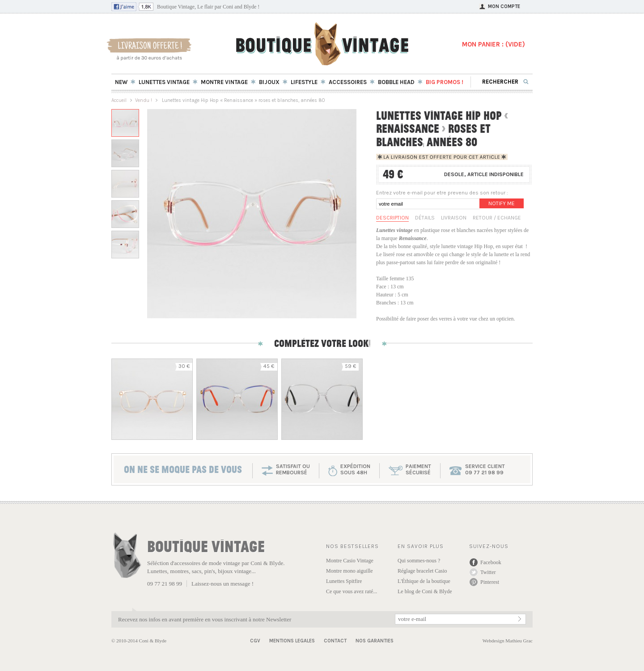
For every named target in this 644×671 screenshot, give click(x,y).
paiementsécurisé (418, 469)
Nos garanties (375, 641)
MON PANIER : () (494, 44)
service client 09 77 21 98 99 (485, 469)
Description (392, 218)
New (121, 82)
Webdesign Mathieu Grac (508, 641)
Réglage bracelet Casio (422, 571)
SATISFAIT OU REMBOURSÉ (293, 469)
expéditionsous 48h (355, 469)
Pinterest (490, 582)
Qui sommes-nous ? (419, 561)
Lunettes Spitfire (344, 581)
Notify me (502, 203)
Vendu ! (144, 100)
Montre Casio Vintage (350, 561)
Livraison (454, 218)
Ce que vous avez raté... (352, 591)
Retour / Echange (497, 218)
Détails (425, 218)
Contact (335, 641)
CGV (255, 641)
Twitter (488, 572)
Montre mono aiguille (350, 571)
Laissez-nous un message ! (222, 584)
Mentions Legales (292, 641)
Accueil (119, 100)
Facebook (491, 562)
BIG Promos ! (445, 82)
